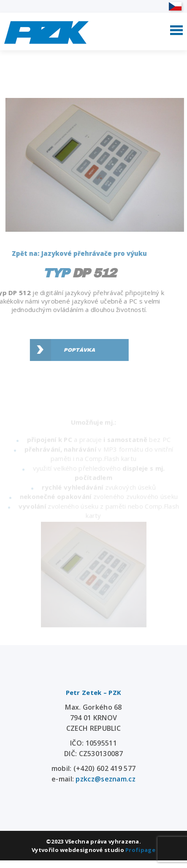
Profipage (140, 850)
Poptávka (74, 350)
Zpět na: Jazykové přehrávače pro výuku (74, 253)
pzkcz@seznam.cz (106, 779)
